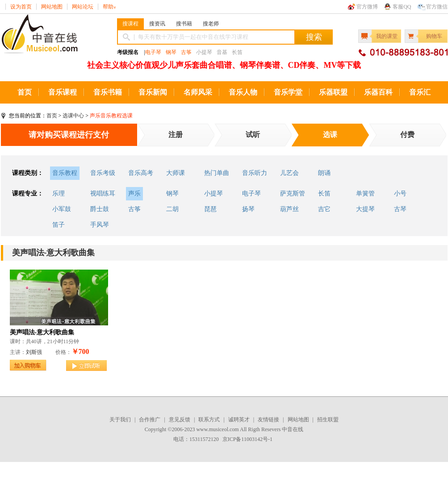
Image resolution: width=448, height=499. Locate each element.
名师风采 (198, 92)
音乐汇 (420, 92)
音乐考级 (103, 173)
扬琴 (248, 209)
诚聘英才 (239, 420)
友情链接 (268, 420)
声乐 (134, 193)
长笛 (324, 193)
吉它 (324, 209)
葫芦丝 (289, 209)
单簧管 (365, 193)
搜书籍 (184, 24)
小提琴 (214, 193)
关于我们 (120, 420)
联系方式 (209, 420)
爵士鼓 (100, 209)
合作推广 (150, 420)
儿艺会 (289, 173)
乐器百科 (378, 92)
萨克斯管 (293, 193)
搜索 (314, 37)
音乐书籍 (108, 92)
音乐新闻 (153, 92)
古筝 (186, 52)
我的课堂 (387, 36)
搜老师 (211, 24)
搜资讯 (157, 24)
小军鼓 (62, 209)
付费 (407, 135)
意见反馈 (180, 420)
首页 (25, 92)
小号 (400, 193)
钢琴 (171, 52)
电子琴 (153, 52)
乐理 (59, 193)
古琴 (400, 209)
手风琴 (100, 225)
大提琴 (365, 209)
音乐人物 (243, 92)
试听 (253, 135)
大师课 (176, 173)
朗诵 (324, 173)
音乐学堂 (288, 92)
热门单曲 (217, 173)
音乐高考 (141, 173)
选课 (330, 135)
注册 (176, 135)
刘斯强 (34, 352)
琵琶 (210, 209)
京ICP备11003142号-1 (247, 439)
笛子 (59, 225)
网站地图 (52, 7)
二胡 (172, 209)
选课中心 (73, 116)
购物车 (434, 36)
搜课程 (130, 24)
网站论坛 (83, 7)
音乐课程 (63, 92)
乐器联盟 (333, 92)
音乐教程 (65, 173)
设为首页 (21, 7)
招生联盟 (328, 420)
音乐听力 (255, 173)
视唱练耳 (103, 193)
